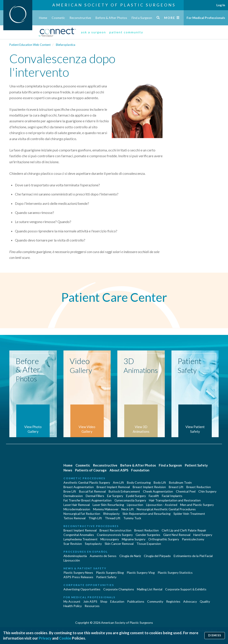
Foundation (140, 470)
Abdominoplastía (75, 556)
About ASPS (119, 470)
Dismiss (215, 635)
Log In (221, 5)
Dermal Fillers (95, 496)
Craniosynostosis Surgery (115, 535)
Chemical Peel (186, 491)
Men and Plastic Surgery (197, 505)
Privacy (45, 638)
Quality (205, 601)
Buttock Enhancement (124, 491)
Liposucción (72, 560)
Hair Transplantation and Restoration (175, 500)
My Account (72, 601)
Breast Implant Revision (149, 487)
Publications (136, 601)
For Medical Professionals (206, 18)
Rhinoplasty (111, 514)
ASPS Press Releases (78, 577)
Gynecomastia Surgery (130, 500)
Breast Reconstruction (115, 530)
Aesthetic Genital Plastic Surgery (87, 482)
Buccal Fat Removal (92, 491)
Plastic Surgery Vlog (141, 573)
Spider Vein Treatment (189, 514)
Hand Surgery (203, 535)
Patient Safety (196, 465)
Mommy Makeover (106, 509)
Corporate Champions (119, 589)
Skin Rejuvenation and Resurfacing (147, 514)
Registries (173, 601)
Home (43, 18)
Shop (104, 601)
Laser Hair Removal (77, 505)
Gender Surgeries (148, 535)
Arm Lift (118, 482)
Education (117, 601)
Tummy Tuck (132, 518)
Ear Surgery (115, 496)
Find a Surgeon (142, 18)
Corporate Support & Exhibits (186, 589)
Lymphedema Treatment (80, 539)
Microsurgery (110, 539)
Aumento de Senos (103, 556)
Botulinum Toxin (180, 482)
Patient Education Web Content (30, 45)
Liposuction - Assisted (162, 505)
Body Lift (160, 482)
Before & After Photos (111, 18)
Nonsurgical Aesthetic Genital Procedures (166, 509)
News (68, 470)
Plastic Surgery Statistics (175, 573)
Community (155, 601)
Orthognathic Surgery (164, 539)
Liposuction (135, 505)
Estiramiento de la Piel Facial (193, 556)
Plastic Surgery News (78, 573)
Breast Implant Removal (113, 487)
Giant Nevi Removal (177, 535)
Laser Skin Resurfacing (108, 505)
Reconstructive (80, 18)
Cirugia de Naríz (130, 556)
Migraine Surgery (134, 539)
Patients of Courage (91, 470)
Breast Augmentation (79, 487)
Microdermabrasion (77, 509)
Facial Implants (172, 496)
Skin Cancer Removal (119, 544)
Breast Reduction (199, 487)
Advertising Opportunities (82, 589)
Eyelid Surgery (136, 496)
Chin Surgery (207, 491)
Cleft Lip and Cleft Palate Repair (184, 530)
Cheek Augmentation (158, 491)
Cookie (65, 638)
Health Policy (73, 606)
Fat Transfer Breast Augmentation (88, 500)
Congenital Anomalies (79, 535)
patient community (126, 32)
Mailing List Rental (150, 589)
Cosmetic (58, 18)
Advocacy (190, 601)
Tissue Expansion (149, 544)
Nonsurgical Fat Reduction (82, 514)
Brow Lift (70, 491)
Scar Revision (73, 544)
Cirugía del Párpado (157, 556)
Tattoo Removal (74, 518)
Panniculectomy (193, 539)
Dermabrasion (73, 496)
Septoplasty (93, 544)
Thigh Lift (95, 518)
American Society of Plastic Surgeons (114, 5)
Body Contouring (139, 482)
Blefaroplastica (66, 45)
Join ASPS (90, 601)
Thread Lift (113, 518)
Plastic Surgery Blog (110, 573)
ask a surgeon (94, 32)
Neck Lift (128, 509)
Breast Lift (176, 487)
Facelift (154, 496)
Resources (92, 606)
